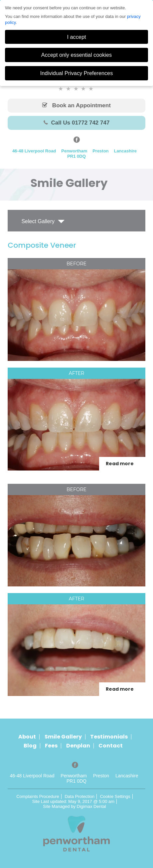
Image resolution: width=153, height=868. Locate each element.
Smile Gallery (63, 737)
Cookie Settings (115, 796)
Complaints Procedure (38, 796)
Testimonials (109, 737)
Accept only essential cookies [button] (76, 55)
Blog (30, 746)
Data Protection (79, 796)
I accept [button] (77, 37)
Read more (120, 464)
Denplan (78, 746)
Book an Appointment (76, 105)
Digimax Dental (91, 806)
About (27, 737)
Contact (111, 746)
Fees (51, 746)
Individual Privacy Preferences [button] (77, 73)
